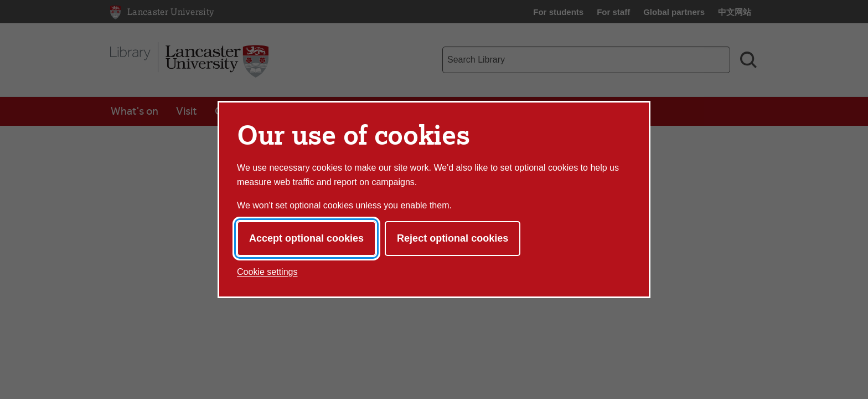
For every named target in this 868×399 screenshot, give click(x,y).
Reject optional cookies (453, 238)
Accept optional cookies (306, 238)
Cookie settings (267, 272)
